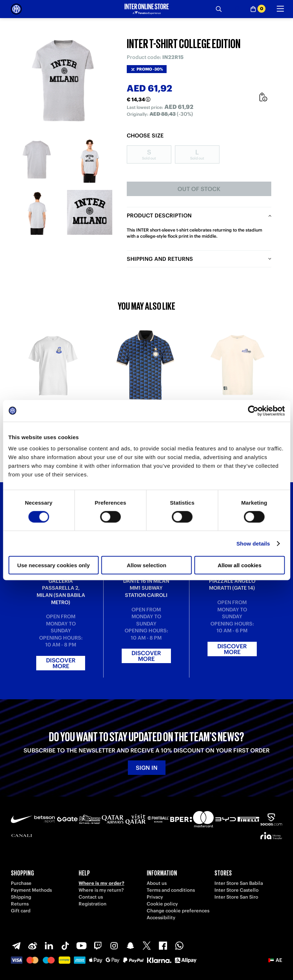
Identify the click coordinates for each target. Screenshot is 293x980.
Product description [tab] (159, 215)
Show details (253, 543)
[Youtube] (81, 946)
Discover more (61, 663)
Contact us (91, 897)
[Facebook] (163, 946)
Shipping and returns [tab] (160, 259)
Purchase (21, 883)
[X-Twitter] (147, 946)
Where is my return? (101, 890)
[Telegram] (16, 946)
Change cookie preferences (178, 911)
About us (157, 883)
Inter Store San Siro (236, 897)
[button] (275, 960)
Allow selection (146, 565)
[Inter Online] (16, 9)
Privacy (155, 897)
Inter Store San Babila (239, 883)
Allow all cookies (240, 565)
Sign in (147, 768)
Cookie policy (162, 904)
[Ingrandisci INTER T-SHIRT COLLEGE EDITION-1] (37, 160)
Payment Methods (31, 890)
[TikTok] (65, 946)
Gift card (21, 911)
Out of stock (199, 189)
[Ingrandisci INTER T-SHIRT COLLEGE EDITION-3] (37, 213)
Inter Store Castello (237, 890)
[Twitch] (98, 946)
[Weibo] (33, 946)
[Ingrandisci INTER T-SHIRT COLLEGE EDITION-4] (90, 213)
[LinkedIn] (49, 946)
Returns (20, 904)
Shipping (21, 897)
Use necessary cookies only (54, 565)
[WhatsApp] (179, 946)
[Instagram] (114, 946)
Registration (93, 904)
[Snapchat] (130, 946)
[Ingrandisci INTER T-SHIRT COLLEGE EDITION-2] (90, 160)
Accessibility (161, 918)
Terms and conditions (171, 890)
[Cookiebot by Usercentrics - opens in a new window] (253, 411)
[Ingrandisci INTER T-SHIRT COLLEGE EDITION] (63, 81)
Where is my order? (101, 883)
